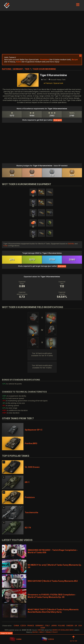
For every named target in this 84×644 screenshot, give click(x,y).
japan (54, 626)
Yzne (5, 246)
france (31, 626)
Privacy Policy (52, 632)
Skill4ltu (71, 244)
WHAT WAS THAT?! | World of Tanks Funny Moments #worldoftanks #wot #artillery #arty (53, 611)
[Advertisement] (42, 32)
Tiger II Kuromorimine (44, 69)
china (16, 626)
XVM (39, 630)
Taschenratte (31, 512)
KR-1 (27, 482)
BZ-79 (28, 528)
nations (7, 69)
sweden (70, 626)
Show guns (58, 120)
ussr (43, 628)
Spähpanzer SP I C (34, 430)
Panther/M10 (31, 443)
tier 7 (28, 69)
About (42, 632)
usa (80, 626)
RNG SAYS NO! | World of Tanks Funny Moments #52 (53, 581)
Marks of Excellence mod (63, 630)
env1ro (35, 632)
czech (23, 626)
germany (18, 69)
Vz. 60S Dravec (32, 467)
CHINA (15, 639)
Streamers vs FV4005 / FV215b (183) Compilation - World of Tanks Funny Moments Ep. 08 (52, 596)
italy (47, 626)
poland (61, 626)
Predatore (30, 497)
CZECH (48, 639)
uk (76, 626)
